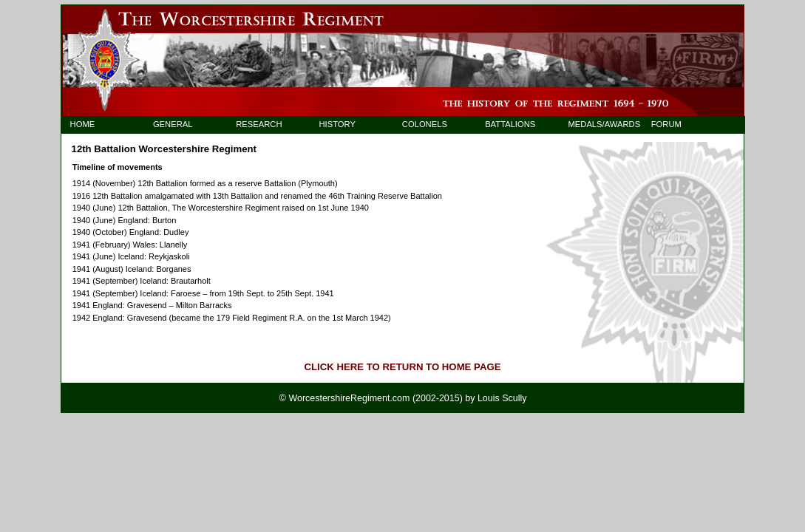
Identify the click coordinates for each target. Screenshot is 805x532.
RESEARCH (259, 124)
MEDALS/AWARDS (597, 124)
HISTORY (337, 124)
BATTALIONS (510, 124)
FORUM (666, 124)
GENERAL (173, 124)
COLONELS (425, 124)
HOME (83, 124)
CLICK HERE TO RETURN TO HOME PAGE (403, 367)
